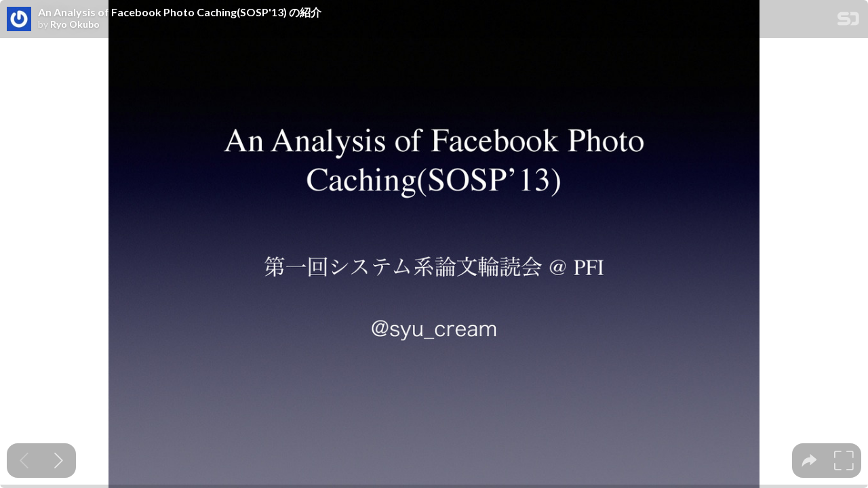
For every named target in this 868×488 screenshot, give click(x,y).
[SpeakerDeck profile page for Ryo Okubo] (19, 20)
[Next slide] (59, 461)
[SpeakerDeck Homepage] (848, 21)
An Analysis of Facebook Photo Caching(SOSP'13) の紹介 (180, 12)
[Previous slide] (24, 461)
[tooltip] (809, 461)
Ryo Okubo (75, 24)
